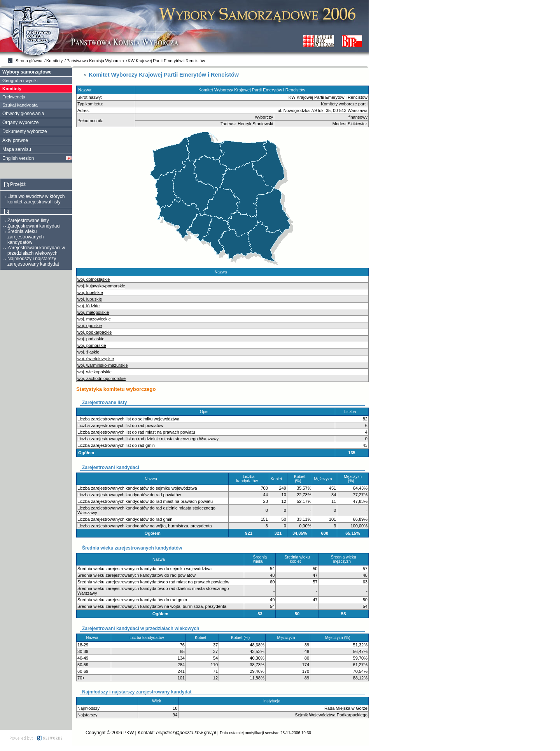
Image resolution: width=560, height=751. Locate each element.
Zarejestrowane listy (28, 221)
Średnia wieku (260, 559)
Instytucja (273, 701)
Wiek (158, 701)
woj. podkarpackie (94, 332)
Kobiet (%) (300, 479)
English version (18, 158)
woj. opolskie (90, 326)
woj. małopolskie (93, 312)
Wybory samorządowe (27, 72)
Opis (206, 412)
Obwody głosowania (23, 114)
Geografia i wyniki (20, 81)
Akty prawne (15, 140)
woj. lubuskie (90, 299)
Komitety (54, 61)
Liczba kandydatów (249, 479)
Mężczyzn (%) (353, 479)
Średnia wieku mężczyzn (344, 559)
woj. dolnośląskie (94, 279)
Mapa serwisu (17, 149)
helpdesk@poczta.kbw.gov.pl (186, 733)
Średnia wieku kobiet (297, 559)
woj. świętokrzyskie (96, 359)
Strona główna (29, 61)
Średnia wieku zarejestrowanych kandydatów (25, 237)
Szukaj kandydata (20, 105)
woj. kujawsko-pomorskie (101, 286)
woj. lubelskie (90, 292)
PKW (129, 733)
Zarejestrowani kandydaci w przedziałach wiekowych (36, 250)
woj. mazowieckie (94, 319)
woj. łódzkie (88, 306)
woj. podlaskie (91, 339)
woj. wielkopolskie (94, 372)
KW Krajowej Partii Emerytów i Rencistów (167, 61)
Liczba (352, 412)
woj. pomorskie (92, 345)
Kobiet (278, 479)
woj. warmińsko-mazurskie (103, 365)
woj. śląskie (88, 352)
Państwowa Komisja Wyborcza (95, 61)
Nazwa (222, 272)
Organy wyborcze (20, 123)
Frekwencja (14, 97)
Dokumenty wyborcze (25, 131)
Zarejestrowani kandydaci (34, 226)
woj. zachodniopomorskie (101, 378)
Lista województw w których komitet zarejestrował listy (36, 199)
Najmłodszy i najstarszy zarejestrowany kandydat (33, 261)
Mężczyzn (325, 479)
